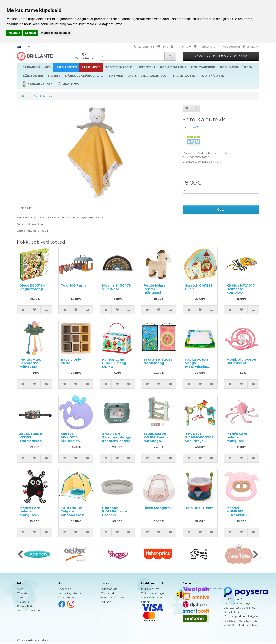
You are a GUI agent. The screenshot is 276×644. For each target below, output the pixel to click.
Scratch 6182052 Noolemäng (158, 361)
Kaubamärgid (109, 589)
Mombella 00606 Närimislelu (241, 361)
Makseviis (23, 602)
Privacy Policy (26, 606)
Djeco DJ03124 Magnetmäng (32, 287)
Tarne (21, 597)
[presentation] (20, 555)
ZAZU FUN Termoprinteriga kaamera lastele (117, 437)
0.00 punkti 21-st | (221, 56)
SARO (195, 127)
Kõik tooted (107, 593)
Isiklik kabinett (150, 589)
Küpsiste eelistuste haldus (33, 640)
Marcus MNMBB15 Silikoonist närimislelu (70, 439)
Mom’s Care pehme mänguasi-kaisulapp (30, 513)
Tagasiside (65, 589)
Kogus (187, 190)
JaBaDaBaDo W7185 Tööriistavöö (31, 437)
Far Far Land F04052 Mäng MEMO (114, 363)
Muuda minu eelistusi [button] (55, 33)
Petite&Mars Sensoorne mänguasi (30, 363)
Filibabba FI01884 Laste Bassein (115, 511)
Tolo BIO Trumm (199, 508)
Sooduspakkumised (112, 597)
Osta (221, 210)
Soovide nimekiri (151, 597)
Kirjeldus (26, 208)
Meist (20, 589)
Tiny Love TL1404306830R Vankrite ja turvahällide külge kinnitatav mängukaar (199, 443)
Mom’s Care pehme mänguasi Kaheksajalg (237, 439)
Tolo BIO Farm (73, 285)
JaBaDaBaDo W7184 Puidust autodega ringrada (157, 439)
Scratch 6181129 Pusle (199, 287)
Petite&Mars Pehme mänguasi (154, 289)
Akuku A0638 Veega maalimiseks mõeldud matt (198, 365)
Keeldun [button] (31, 33)
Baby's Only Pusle (71, 361)
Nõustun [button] (14, 33)
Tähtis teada (25, 593)
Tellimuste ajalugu (153, 593)
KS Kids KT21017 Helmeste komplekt (241, 289)
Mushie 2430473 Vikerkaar (117, 287)
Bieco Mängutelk (158, 508)
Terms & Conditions (29, 610)
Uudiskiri (147, 602)
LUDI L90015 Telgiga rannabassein (73, 511)
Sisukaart (106, 602)
